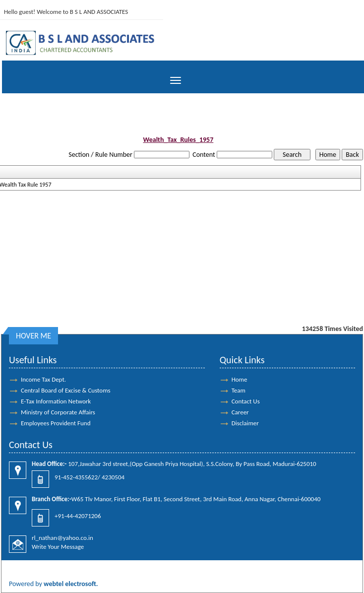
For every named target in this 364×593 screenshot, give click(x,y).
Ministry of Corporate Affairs (58, 412)
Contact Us (246, 401)
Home (240, 379)
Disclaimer (245, 423)
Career (240, 412)
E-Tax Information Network (56, 401)
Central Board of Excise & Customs (66, 390)
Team (239, 390)
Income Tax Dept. (43, 379)
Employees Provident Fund (56, 423)
